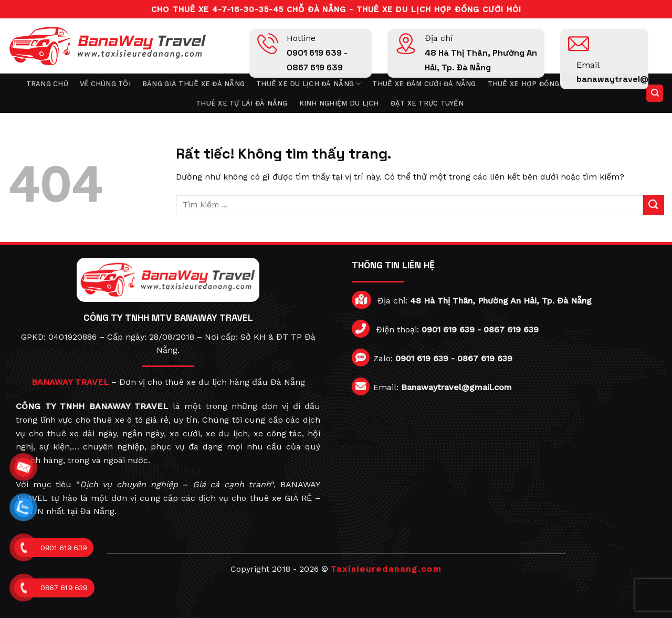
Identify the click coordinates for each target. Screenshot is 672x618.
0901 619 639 (448, 329)
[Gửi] (654, 205)
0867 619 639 (511, 329)
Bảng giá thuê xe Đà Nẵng (193, 84)
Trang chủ (47, 84)
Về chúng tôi (105, 84)
